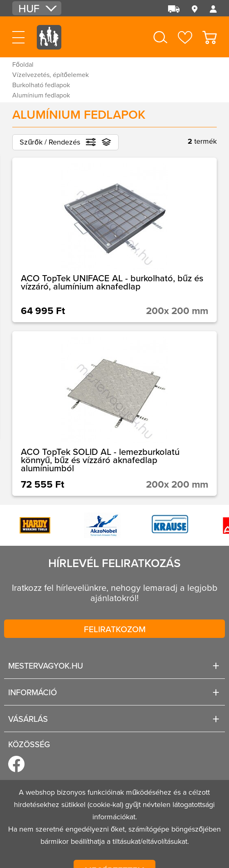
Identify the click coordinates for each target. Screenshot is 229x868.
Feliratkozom (115, 629)
